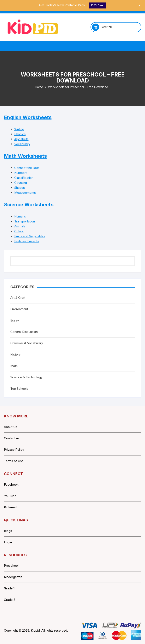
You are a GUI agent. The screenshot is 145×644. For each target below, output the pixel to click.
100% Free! (97, 5)
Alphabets (21, 139)
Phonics (20, 134)
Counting (21, 183)
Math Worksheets (25, 156)
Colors (19, 231)
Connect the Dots (27, 168)
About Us (11, 427)
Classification (24, 178)
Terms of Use (14, 461)
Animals (20, 226)
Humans (20, 216)
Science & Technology (26, 377)
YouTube (10, 496)
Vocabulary (22, 144)
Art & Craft (18, 298)
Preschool (11, 566)
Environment (19, 309)
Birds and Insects (27, 241)
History (15, 354)
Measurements (25, 193)
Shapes (20, 188)
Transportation (25, 221)
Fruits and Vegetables (30, 236)
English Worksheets (28, 117)
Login (8, 542)
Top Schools (19, 389)
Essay (15, 320)
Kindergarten (13, 577)
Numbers (21, 173)
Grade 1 (9, 588)
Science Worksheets (29, 205)
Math (14, 366)
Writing (19, 129)
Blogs (8, 531)
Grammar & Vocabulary (27, 343)
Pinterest (10, 507)
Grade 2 (10, 600)
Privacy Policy (14, 450)
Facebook (11, 484)
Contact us (12, 438)
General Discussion (24, 332)
